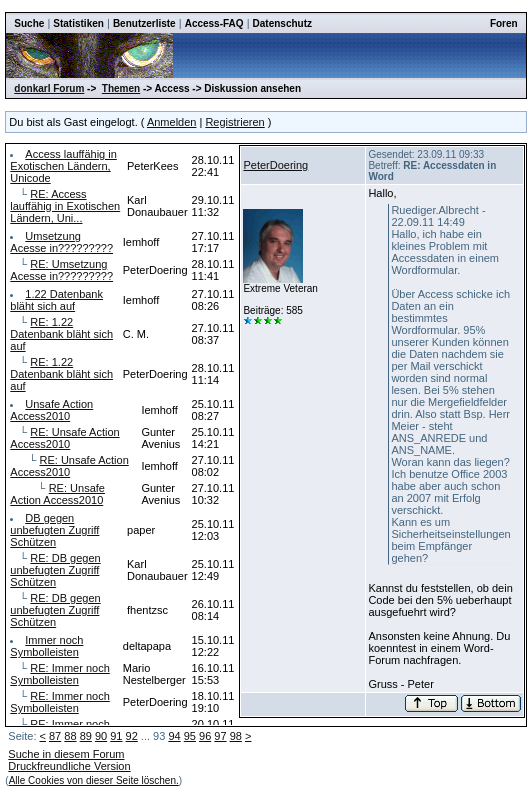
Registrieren (234, 122)
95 (190, 736)
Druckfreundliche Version (69, 766)
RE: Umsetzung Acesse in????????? (61, 270)
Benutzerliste (144, 23)
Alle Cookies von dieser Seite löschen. (94, 780)
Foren (504, 23)
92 (132, 736)
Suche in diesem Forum (66, 754)
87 (55, 736)
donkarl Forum (49, 88)
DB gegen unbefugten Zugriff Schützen (54, 530)
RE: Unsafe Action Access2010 (64, 438)
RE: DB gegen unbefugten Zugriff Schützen (55, 570)
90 (101, 736)
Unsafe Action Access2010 (51, 410)
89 (86, 736)
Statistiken (78, 23)
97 (220, 736)
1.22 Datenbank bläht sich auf (56, 300)
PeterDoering (275, 165)
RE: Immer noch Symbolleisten (60, 674)
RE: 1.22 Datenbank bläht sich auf (61, 334)
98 (236, 736)
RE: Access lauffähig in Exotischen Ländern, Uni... (65, 206)
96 (205, 736)
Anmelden (172, 122)
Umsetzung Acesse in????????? (61, 242)
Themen (121, 88)
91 (116, 736)
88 (70, 736)
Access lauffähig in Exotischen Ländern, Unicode (63, 166)
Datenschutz (282, 23)
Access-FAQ (214, 23)
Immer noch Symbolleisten (46, 646)
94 (174, 736)
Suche (29, 23)
